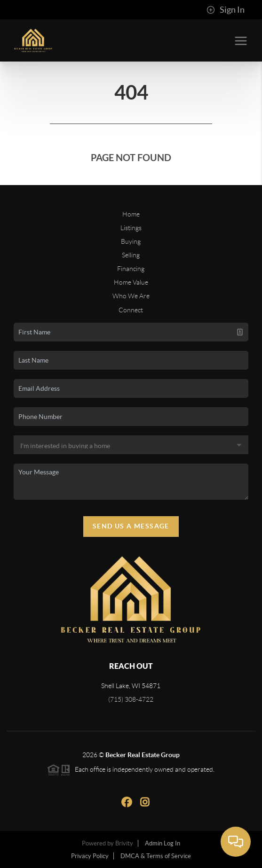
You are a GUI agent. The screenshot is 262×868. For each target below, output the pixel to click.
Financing (131, 269)
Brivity (124, 843)
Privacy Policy (90, 856)
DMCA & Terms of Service (156, 856)
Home (131, 214)
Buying (131, 241)
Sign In (226, 10)
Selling (131, 255)
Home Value (131, 282)
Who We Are (131, 296)
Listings (131, 228)
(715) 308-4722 (131, 699)
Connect (131, 310)
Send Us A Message (131, 526)
